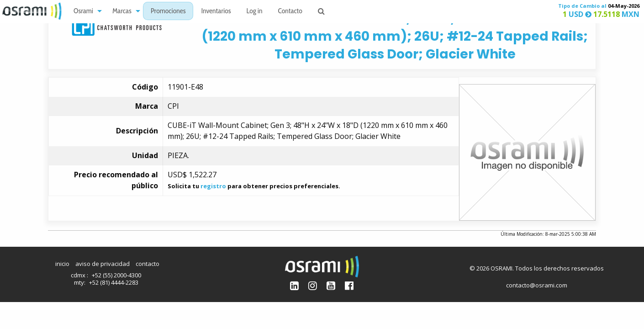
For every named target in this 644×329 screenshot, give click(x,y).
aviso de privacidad (103, 264)
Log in (255, 12)
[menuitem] (85, 11)
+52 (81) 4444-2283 (114, 282)
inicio (62, 264)
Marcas (122, 12)
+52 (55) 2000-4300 (116, 275)
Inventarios (216, 12)
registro (213, 186)
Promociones (168, 12)
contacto (148, 264)
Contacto (290, 12)
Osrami (83, 12)
